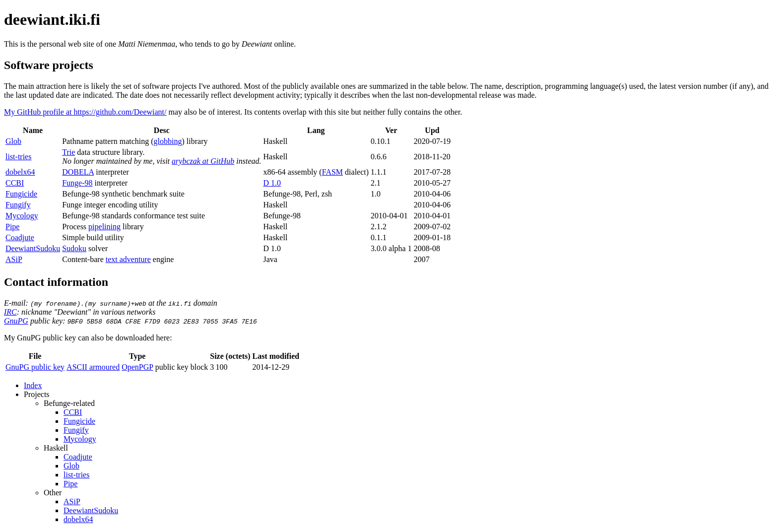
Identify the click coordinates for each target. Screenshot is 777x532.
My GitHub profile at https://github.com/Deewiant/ (85, 112)
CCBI (15, 183)
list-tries (18, 157)
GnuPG (16, 321)
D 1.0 (272, 183)
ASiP (14, 259)
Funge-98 (77, 183)
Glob (13, 141)
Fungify (18, 205)
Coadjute (20, 237)
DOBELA (78, 172)
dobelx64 (20, 172)
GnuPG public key (35, 367)
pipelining (104, 227)
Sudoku (74, 248)
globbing (168, 141)
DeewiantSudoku (33, 248)
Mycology (22, 216)
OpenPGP (137, 367)
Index (33, 385)
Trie (68, 152)
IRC (10, 312)
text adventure (128, 259)
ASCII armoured (93, 367)
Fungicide (21, 194)
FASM (332, 172)
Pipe (12, 227)
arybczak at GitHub (203, 161)
